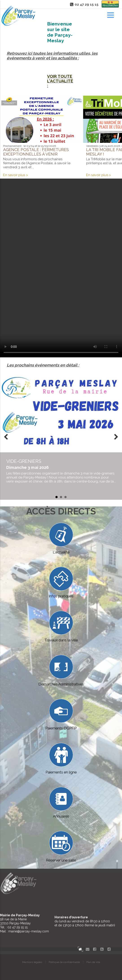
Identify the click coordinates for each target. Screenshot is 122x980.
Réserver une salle (61, 847)
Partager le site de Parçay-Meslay (109, 949)
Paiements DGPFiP (61, 715)
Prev (6, 437)
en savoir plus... (61, 471)
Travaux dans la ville (61, 627)
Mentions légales (32, 962)
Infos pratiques (61, 583)
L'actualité (61, 538)
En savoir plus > (15, 175)
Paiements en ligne (61, 759)
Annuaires (61, 803)
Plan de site (93, 962)
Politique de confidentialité (64, 962)
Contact (87, 949)
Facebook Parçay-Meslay (95, 949)
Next (116, 437)
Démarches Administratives (61, 671)
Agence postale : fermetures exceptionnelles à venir (36, 152)
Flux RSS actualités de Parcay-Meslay (102, 949)
